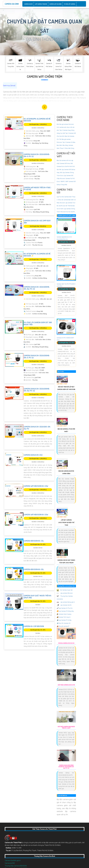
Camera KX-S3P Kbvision (34, 626)
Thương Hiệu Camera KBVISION (16, 866)
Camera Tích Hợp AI (64, 617)
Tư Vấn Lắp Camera (70, 4)
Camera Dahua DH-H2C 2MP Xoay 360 (37, 222)
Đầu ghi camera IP (63, 626)
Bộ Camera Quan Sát (65, 590)
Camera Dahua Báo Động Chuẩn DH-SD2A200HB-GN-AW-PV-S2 (66, 767)
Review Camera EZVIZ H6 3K (66, 643)
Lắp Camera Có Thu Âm (65, 608)
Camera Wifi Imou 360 (66, 163)
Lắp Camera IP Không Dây (65, 611)
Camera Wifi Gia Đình (55, 4)
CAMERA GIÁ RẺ (28, 4)
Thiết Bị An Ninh (29, 8)
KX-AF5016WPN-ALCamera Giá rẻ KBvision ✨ (37, 255)
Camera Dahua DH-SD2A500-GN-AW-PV (37, 428)
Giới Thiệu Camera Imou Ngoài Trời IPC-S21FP (66, 727)
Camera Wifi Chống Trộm (45, 76)
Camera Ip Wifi (10, 863)
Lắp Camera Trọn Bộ (41, 4)
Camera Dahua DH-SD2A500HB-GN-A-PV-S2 (37, 155)
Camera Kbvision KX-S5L (34, 569)
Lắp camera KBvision (65, 593)
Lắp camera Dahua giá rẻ (66, 602)
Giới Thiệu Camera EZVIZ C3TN (66, 685)
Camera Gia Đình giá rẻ (13, 860)
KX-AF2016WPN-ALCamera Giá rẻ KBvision (37, 120)
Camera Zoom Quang (64, 614)
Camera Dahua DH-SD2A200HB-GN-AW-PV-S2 (37, 390)
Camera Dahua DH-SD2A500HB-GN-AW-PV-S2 (37, 288)
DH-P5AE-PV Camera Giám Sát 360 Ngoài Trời (38, 323)
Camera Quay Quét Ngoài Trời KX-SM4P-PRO (38, 597)
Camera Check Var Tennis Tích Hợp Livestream (66, 561)
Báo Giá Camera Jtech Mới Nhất (66, 430)
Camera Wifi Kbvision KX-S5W (36, 515)
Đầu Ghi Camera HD (64, 623)
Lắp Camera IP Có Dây (64, 620)
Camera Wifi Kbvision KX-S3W (36, 486)
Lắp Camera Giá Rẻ (64, 605)
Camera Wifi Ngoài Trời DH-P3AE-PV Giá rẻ (38, 188)
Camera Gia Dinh (12, 4)
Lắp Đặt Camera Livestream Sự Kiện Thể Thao (66, 522)
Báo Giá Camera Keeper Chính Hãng (66, 472)
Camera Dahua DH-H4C (33, 455)
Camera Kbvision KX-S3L (34, 541)
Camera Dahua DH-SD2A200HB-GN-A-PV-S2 (37, 357)
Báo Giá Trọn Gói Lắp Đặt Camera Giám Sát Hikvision (66, 388)
